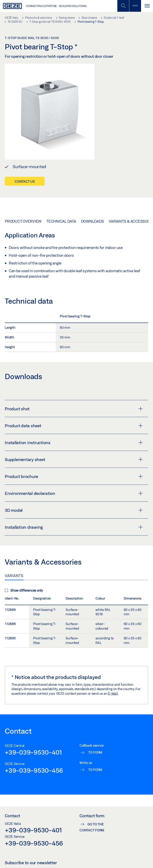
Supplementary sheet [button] (74, 459)
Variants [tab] (14, 576)
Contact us (25, 181)
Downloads (93, 221)
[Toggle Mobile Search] (123, 6)
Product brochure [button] (74, 476)
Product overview (23, 221)
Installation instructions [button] (74, 443)
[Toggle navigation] (147, 6)
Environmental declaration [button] (74, 493)
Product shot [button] (74, 409)
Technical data (61, 221)
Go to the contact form (92, 827)
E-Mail (113, 693)
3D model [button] (74, 510)
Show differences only (24, 590)
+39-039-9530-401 (33, 752)
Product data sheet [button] (74, 426)
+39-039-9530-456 (34, 770)
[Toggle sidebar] (135, 6)
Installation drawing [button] (74, 527)
